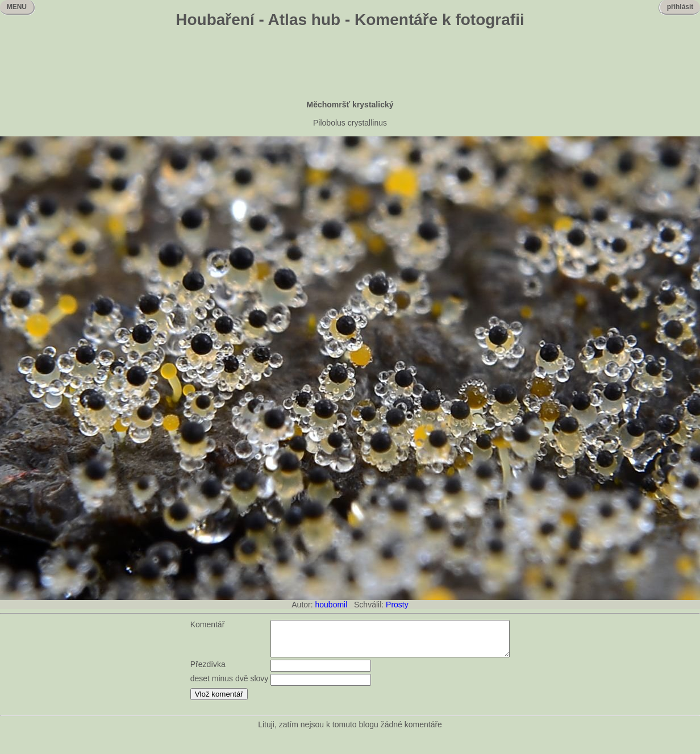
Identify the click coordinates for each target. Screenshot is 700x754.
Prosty (397, 605)
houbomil (332, 605)
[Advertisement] (350, 65)
